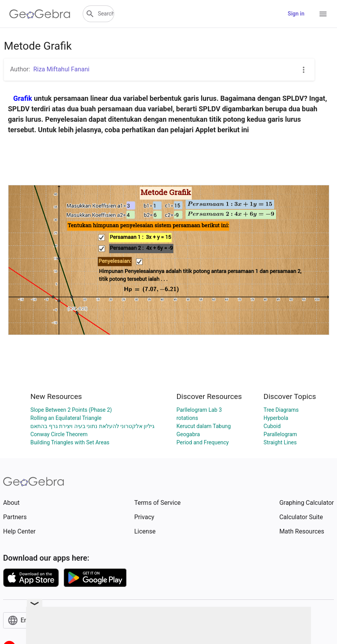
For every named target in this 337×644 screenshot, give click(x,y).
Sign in (296, 14)
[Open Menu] (323, 14)
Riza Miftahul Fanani (62, 69)
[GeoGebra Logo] (40, 14)
